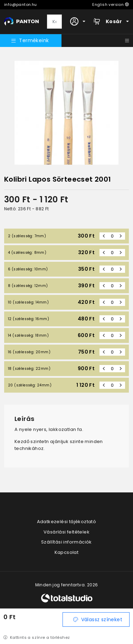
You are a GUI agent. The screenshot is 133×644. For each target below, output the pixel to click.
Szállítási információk (66, 542)
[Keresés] (54, 22)
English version (111, 4)
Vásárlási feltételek (66, 532)
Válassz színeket (98, 619)
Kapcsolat (67, 552)
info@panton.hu (21, 4)
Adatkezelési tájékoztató (67, 522)
